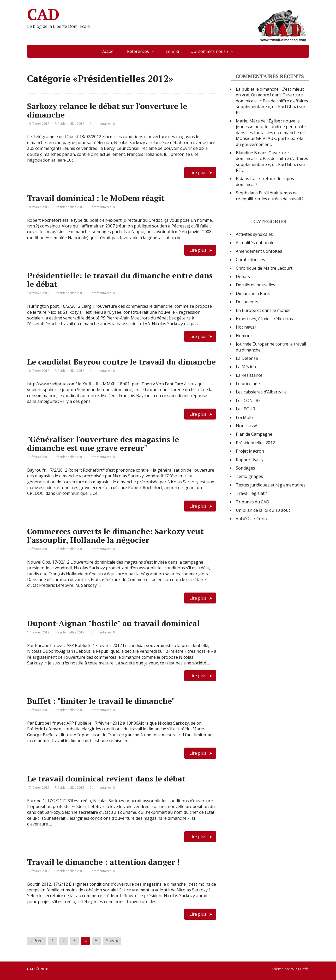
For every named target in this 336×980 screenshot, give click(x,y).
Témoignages (249, 476)
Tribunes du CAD (253, 502)
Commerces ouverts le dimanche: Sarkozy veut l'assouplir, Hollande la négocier (115, 536)
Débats (243, 276)
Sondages (245, 468)
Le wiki (172, 51)
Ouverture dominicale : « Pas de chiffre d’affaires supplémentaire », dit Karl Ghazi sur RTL (272, 104)
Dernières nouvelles (256, 285)
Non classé (247, 426)
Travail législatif (251, 493)
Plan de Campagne (254, 434)
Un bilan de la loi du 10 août (263, 510)
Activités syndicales (254, 234)
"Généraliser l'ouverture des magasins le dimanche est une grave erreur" (103, 444)
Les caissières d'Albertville (261, 392)
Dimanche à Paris (253, 293)
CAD (168, 14)
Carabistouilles (250, 260)
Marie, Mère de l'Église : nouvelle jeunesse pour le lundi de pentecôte (271, 124)
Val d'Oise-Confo (252, 519)
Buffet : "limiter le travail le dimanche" (101, 701)
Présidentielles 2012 (69, 124)
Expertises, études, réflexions (264, 319)
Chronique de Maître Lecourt (264, 268)
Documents (247, 302)
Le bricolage (248, 384)
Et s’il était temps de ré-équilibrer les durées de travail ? (270, 196)
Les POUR (245, 409)
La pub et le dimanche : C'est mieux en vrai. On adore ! (270, 92)
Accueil (109, 51)
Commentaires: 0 (102, 124)
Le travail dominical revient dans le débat (106, 779)
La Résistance (249, 375)
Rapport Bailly (250, 460)
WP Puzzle (300, 969)
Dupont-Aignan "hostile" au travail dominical (113, 623)
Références (138, 51)
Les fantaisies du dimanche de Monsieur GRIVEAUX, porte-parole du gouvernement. (270, 138)
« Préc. (37, 941)
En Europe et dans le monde (263, 310)
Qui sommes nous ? (209, 51)
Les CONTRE (248, 400)
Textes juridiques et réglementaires (271, 485)
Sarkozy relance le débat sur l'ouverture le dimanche (107, 110)
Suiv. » (112, 941)
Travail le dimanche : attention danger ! (103, 862)
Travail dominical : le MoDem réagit (96, 198)
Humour (244, 336)
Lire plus (198, 172)
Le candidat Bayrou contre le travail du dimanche (121, 362)
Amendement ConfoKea (259, 251)
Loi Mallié (245, 417)
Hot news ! (246, 327)
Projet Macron (250, 451)
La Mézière (247, 367)
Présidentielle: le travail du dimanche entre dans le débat (120, 280)
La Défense (247, 358)
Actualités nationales (256, 243)
